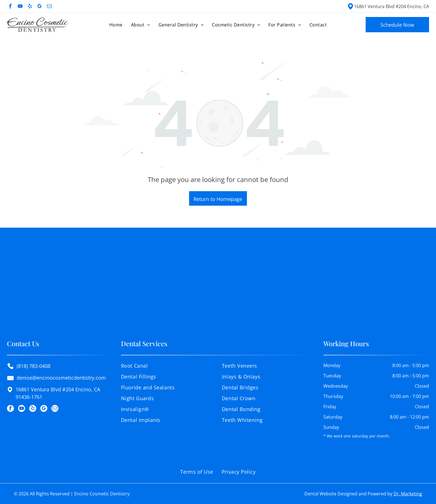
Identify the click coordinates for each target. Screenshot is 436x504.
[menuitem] (116, 24)
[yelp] (30, 7)
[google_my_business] (40, 7)
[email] (49, 7)
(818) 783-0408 (34, 366)
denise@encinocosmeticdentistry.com (61, 378)
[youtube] (20, 7)
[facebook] (10, 7)
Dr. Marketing (408, 494)
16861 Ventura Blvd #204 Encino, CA (392, 6)
